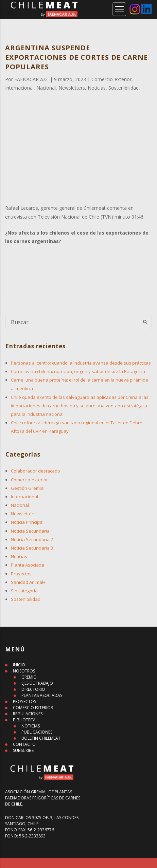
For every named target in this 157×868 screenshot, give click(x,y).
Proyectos (21, 574)
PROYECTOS (24, 701)
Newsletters (23, 514)
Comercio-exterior (29, 480)
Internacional (24, 497)
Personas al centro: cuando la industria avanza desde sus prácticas (81, 363)
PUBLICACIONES (37, 732)
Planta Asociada (28, 565)
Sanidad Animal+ (28, 582)
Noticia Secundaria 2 (32, 539)
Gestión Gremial (28, 488)
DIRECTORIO (33, 689)
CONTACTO (24, 744)
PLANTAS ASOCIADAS (42, 695)
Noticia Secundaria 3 (32, 548)
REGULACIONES (28, 714)
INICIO (19, 665)
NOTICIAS (31, 726)
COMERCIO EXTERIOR (33, 708)
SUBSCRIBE (23, 750)
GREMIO (29, 677)
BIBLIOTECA (24, 720)
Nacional (20, 505)
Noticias (19, 556)
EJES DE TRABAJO (37, 683)
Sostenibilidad (26, 599)
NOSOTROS (24, 671)
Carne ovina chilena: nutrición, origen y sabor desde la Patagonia (78, 371)
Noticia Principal (27, 522)
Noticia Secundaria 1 (32, 531)
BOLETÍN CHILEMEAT (41, 738)
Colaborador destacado (36, 471)
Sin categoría (24, 591)
